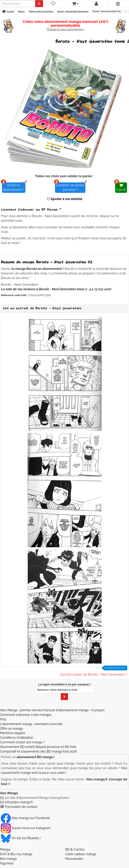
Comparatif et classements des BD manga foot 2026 (38, 751)
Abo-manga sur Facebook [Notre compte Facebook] (25, 818)
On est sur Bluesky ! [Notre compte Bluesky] (21, 838)
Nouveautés (74, 859)
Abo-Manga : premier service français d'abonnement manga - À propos (52, 710)
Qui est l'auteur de (94, 674)
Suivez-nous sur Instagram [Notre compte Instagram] (26, 828)
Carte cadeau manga (81, 854)
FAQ (3, 719)
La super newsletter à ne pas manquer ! (65, 691)
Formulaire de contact (21, 807)
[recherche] (18, 4)
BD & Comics (75, 849)
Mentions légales (13, 733)
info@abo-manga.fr (19, 802)
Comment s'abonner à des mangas (26, 715)
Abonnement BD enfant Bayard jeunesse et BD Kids (38, 747)
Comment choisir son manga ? (22, 742)
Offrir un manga (11, 729)
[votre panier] (75, 4)
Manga (5, 849)
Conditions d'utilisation (17, 738)
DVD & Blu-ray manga (16, 854)
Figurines (7, 863)
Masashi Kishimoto (116, 668)
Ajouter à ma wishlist (65, 199)
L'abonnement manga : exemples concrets (31, 724)
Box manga (8, 859)
